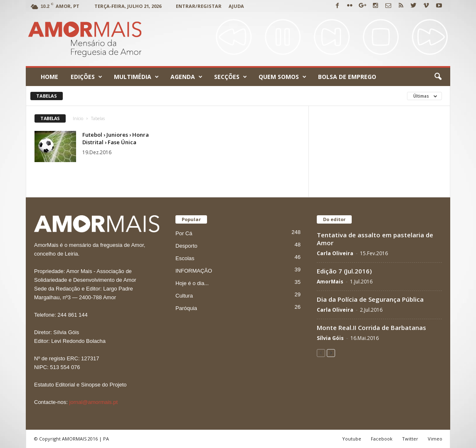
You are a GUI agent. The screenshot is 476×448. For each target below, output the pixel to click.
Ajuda (236, 6)
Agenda (186, 77)
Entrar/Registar (199, 6)
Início (78, 118)
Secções (231, 77)
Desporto (186, 246)
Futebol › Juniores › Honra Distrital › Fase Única (116, 138)
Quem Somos (282, 77)
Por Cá (184, 233)
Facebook (382, 439)
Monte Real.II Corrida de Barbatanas (371, 327)
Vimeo (435, 439)
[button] (438, 77)
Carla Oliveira (335, 253)
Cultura (184, 296)
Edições (86, 77)
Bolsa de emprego (347, 77)
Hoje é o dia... (192, 283)
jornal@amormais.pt (94, 402)
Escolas (185, 258)
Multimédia (136, 77)
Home (49, 77)
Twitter (410, 439)
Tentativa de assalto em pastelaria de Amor (375, 239)
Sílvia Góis (330, 338)
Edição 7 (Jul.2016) (344, 271)
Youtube (352, 439)
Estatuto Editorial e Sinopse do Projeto (80, 385)
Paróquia (186, 308)
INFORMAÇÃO (194, 271)
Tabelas (47, 96)
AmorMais (330, 282)
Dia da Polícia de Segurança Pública (370, 299)
